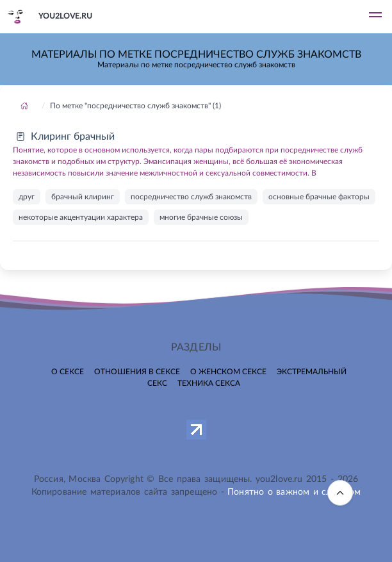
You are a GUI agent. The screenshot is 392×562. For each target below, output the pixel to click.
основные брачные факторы (319, 197)
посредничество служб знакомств (191, 197)
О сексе (68, 372)
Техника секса (209, 383)
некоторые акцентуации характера (81, 217)
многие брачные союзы (201, 217)
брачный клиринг (83, 197)
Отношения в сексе (137, 372)
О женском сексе (228, 372)
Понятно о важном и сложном (294, 492)
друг (27, 197)
